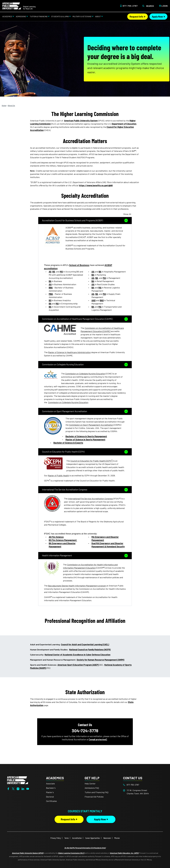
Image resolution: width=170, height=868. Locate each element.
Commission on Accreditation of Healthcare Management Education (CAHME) (85, 319)
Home (4, 105)
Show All (127, 214)
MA (57, 304)
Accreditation (77, 838)
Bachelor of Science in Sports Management (86, 436)
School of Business (79, 265)
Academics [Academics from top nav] (7, 16)
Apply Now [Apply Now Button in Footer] (100, 819)
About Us (11, 105)
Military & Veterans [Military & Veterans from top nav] (82, 16)
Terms (67, 838)
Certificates (51, 801)
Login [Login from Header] (165, 6)
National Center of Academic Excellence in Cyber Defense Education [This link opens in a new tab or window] (78, 655)
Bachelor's (51, 788)
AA (50, 284)
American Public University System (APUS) (28, 853)
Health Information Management (85, 556)
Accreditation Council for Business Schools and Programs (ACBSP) (85, 220)
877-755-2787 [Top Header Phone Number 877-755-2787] (130, 6)
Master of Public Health (58, 475)
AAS (93, 300)
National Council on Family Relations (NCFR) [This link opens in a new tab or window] (90, 650)
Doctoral (50, 797)
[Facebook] (8, 788)
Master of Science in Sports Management (85, 440)
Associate (50, 784)
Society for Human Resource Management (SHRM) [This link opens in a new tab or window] (100, 660)
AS (50, 272)
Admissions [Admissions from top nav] (21, 16)
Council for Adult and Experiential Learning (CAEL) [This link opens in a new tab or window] (85, 644)
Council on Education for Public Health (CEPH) (85, 452)
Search (150, 6)
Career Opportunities (93, 838)
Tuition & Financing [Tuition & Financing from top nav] (39, 16)
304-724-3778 (85, 731)
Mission (117, 838)
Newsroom (107, 838)
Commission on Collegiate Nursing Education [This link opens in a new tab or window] (85, 374)
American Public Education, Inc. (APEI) (124, 853)
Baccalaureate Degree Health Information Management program (77, 586)
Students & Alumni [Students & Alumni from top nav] (60, 16)
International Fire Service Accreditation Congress (85, 490)
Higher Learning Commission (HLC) (71, 853)
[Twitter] (13, 788)
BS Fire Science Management (63, 540)
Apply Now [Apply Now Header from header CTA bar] (157, 17)
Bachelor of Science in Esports (68, 443)
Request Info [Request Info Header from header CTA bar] (136, 17)
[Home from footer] (18, 780)
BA (50, 281)
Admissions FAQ (92, 788)
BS (54, 272)
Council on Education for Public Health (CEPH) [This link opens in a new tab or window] (92, 461)
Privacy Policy (56, 838)
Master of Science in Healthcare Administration (69, 352)
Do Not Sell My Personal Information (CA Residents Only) (85, 848)
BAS (102, 300)
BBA (51, 288)
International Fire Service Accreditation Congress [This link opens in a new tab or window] (90, 499)
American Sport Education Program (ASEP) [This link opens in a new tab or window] (78, 665)
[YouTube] (28, 788)
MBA (51, 294)
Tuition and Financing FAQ (97, 792)
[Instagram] (18, 788)
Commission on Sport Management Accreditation (85, 411)
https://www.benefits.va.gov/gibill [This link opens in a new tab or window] (96, 185)
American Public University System (81, 121)
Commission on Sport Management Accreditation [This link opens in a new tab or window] (91, 425)
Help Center (90, 784)
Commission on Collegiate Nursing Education (85, 365)
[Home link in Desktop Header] (19, 6)
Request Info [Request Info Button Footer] (68, 819)
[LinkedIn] (23, 788)
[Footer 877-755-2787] (142, 785)
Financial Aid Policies (94, 797)
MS (61, 272)
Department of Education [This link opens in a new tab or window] (124, 124)
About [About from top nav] (98, 16)
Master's (50, 792)
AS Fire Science (56, 537)
